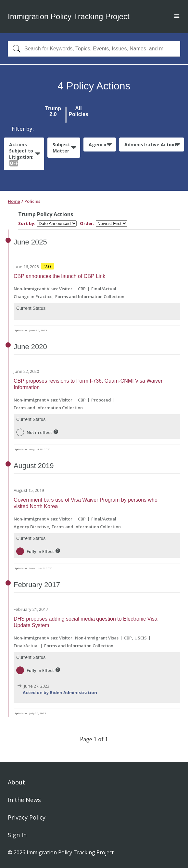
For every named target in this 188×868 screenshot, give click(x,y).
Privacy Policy (27, 817)
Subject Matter (61, 148)
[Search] (15, 49)
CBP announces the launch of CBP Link (59, 276)
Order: (87, 224)
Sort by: (27, 224)
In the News (24, 800)
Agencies (100, 145)
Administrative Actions (151, 145)
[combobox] (94, 49)
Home (14, 201)
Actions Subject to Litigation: (21, 154)
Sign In (17, 835)
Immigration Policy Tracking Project (69, 16)
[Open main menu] (177, 17)
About (16, 782)
